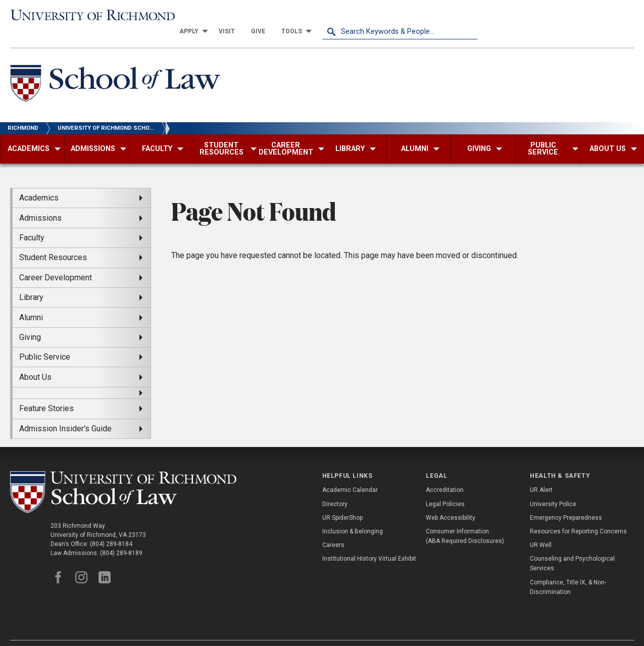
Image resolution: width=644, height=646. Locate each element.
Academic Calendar (350, 475)
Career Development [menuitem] (56, 262)
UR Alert (541, 475)
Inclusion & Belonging (353, 516)
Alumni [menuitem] (31, 302)
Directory (335, 488)
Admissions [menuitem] (40, 202)
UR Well (541, 530)
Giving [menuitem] (30, 321)
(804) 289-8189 (121, 537)
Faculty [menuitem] (32, 222)
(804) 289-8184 (111, 528)
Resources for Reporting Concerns (578, 516)
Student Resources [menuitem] (53, 242)
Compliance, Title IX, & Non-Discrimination (568, 572)
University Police (553, 488)
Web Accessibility (451, 502)
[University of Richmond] (88, 16)
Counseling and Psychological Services (572, 548)
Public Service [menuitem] (45, 342)
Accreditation (445, 475)
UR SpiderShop (342, 502)
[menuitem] (346, 16)
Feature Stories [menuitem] (46, 393)
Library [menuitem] (31, 282)
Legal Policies (445, 488)
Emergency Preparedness (566, 502)
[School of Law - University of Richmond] (115, 70)
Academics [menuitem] (39, 183)
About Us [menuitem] (35, 361)
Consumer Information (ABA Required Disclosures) (465, 520)
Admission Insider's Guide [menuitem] (65, 413)
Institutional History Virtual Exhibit (369, 543)
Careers (333, 530)
